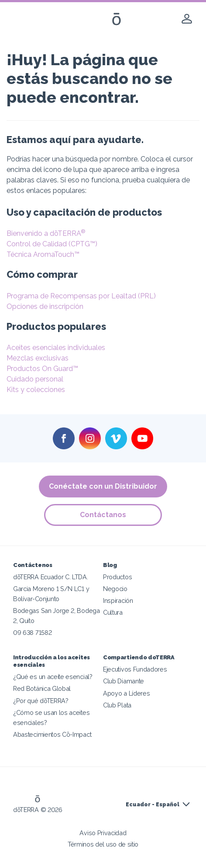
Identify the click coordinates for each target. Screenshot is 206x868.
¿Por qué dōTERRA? (41, 701)
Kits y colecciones (36, 390)
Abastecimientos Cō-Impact (52, 734)
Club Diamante (124, 681)
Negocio (115, 589)
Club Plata (117, 705)
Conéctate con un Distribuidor (103, 486)
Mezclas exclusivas (38, 358)
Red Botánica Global (42, 688)
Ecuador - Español (153, 805)
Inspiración (118, 600)
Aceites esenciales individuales (56, 348)
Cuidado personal (35, 379)
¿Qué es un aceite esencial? (53, 677)
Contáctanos (103, 515)
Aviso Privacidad (103, 833)
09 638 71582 (32, 632)
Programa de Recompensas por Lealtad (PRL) (81, 296)
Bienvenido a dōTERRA (46, 233)
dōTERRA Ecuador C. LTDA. (51, 577)
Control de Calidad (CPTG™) (52, 244)
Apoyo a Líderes (126, 693)
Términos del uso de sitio (103, 844)
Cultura (113, 612)
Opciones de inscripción (45, 306)
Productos (117, 577)
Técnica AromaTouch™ (43, 254)
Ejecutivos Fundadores (135, 669)
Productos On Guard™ (42, 369)
